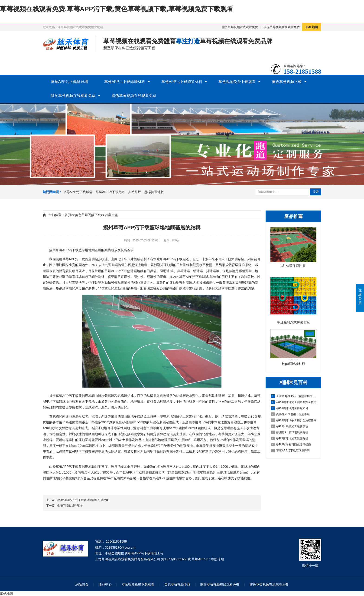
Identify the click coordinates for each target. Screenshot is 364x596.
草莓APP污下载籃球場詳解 (290, 451)
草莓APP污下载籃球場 (69, 82)
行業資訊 (111, 215)
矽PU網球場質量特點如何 (289, 408)
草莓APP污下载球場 (78, 192)
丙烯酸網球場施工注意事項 (290, 414)
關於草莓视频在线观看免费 (240, 27)
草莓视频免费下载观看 (237, 82)
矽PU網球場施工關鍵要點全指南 (294, 402)
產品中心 (105, 584)
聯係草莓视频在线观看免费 (282, 27)
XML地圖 (312, 27)
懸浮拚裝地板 (154, 192)
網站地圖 (6, 594)
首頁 (68, 215)
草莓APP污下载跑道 (110, 192)
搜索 (316, 192)
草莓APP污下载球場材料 (125, 82)
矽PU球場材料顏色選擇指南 (291, 445)
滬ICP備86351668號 (176, 559)
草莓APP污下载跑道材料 (182, 82)
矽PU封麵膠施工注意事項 (289, 426)
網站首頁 (82, 584)
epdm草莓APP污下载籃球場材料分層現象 (83, 500)
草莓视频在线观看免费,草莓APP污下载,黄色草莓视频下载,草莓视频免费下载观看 (117, 9)
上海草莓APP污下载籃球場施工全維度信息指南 (294, 396)
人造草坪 (135, 192)
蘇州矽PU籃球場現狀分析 (289, 432)
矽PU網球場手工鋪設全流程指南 (294, 420)
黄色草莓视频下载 (287, 82)
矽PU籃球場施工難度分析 (289, 438)
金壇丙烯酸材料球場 (70, 506)
